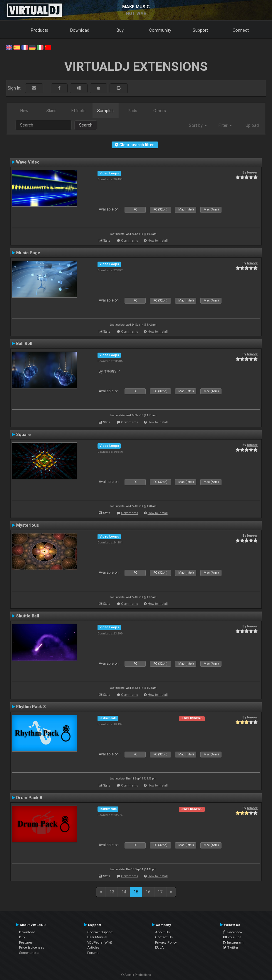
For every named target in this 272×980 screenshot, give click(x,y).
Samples (105, 111)
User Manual (97, 937)
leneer (252, 172)
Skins (51, 111)
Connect (241, 30)
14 (124, 892)
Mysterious (28, 525)
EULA (159, 947)
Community (160, 30)
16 (148, 892)
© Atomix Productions (136, 975)
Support (200, 30)
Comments (130, 241)
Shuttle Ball (28, 616)
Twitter (231, 947)
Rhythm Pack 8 (31, 707)
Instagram (233, 942)
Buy (120, 30)
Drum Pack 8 (29, 798)
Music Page (28, 253)
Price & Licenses (32, 947)
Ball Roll (24, 343)
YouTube (232, 937)
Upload (252, 125)
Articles (93, 947)
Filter (225, 125)
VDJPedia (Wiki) (100, 942)
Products (40, 30)
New (24, 111)
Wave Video (28, 162)
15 (136, 892)
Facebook (233, 932)
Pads (132, 111)
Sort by (198, 125)
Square (23, 435)
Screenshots (29, 953)
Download (80, 30)
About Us (162, 932)
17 (160, 892)
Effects (78, 111)
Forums (93, 953)
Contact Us (164, 937)
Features (26, 942)
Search (86, 125)
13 (112, 892)
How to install (158, 241)
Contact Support (100, 932)
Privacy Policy (166, 942)
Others (160, 111)
